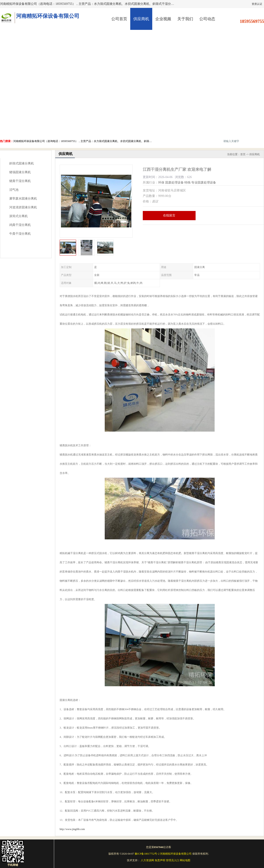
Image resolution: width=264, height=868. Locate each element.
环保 (161, 183)
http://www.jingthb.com (72, 829)
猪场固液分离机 (20, 172)
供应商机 (141, 19)
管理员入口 (172, 860)
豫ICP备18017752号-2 (147, 854)
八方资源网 (147, 860)
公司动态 (207, 19)
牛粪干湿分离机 (20, 234)
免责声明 (160, 860)
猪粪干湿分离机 (20, 181)
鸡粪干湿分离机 (20, 225)
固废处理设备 (174, 183)
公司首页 (119, 19)
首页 (243, 154)
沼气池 (14, 190)
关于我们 (185, 19)
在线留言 (169, 215)
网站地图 (185, 860)
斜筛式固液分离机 (22, 163)
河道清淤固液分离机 (23, 207)
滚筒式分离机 (18, 216)
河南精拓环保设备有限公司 (176, 854)
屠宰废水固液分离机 (23, 199)
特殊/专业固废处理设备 (200, 183)
